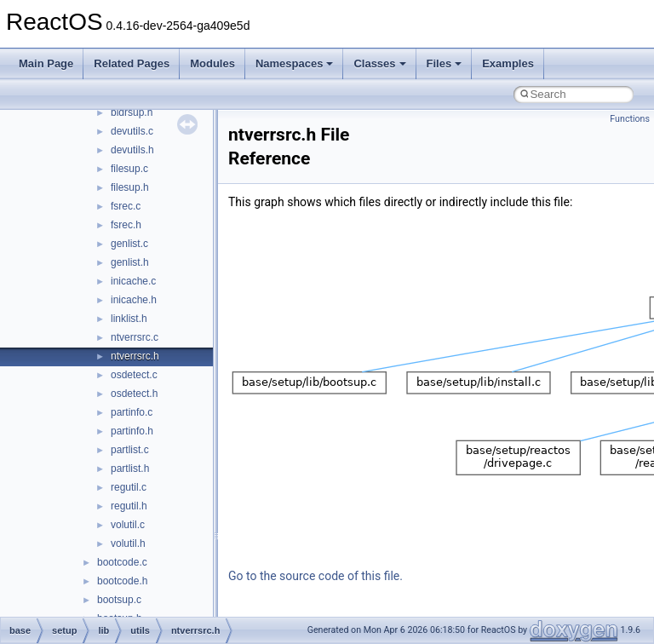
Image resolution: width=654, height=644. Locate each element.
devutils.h (132, 150)
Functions (630, 119)
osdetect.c (134, 375)
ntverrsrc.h (135, 356)
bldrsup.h (132, 112)
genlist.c (129, 244)
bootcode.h (122, 581)
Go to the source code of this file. (316, 576)
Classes (379, 63)
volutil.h (128, 543)
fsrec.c (126, 206)
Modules (212, 63)
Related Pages (132, 63)
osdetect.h (134, 394)
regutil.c (129, 487)
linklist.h (129, 319)
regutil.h (129, 506)
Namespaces (295, 63)
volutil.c (128, 525)
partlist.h (130, 469)
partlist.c (130, 450)
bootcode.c (122, 562)
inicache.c (133, 281)
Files (445, 63)
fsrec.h (126, 225)
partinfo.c (132, 412)
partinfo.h (132, 431)
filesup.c (129, 169)
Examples (508, 63)
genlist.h (130, 262)
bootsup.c (119, 600)
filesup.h (130, 187)
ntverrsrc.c (135, 337)
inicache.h (134, 300)
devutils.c (132, 131)
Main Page (46, 63)
